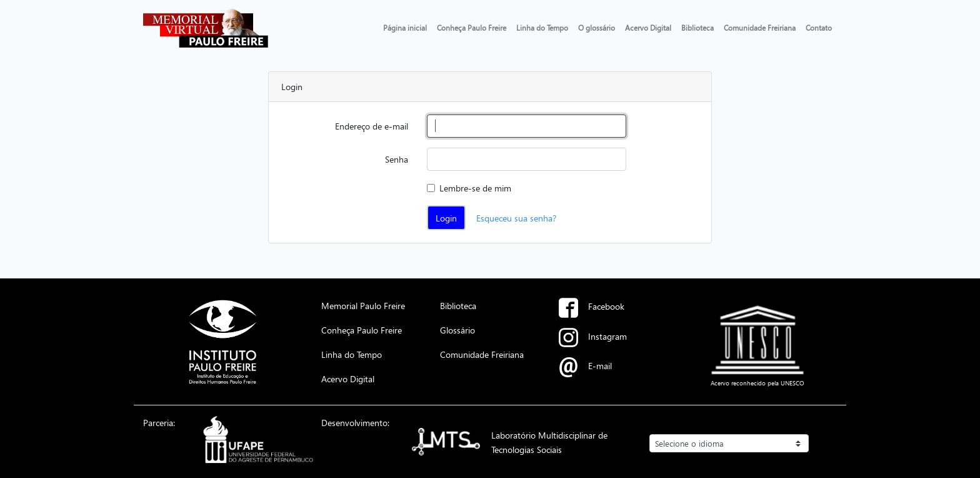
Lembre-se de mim (475, 188)
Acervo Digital (648, 28)
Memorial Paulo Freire (363, 305)
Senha (397, 159)
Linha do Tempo (542, 28)
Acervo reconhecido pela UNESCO (757, 383)
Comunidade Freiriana (760, 28)
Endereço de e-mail (372, 126)
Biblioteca (697, 28)
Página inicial (405, 28)
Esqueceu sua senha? (516, 218)
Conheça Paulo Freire (472, 28)
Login (446, 218)
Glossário (457, 330)
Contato (819, 28)
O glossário (597, 28)
